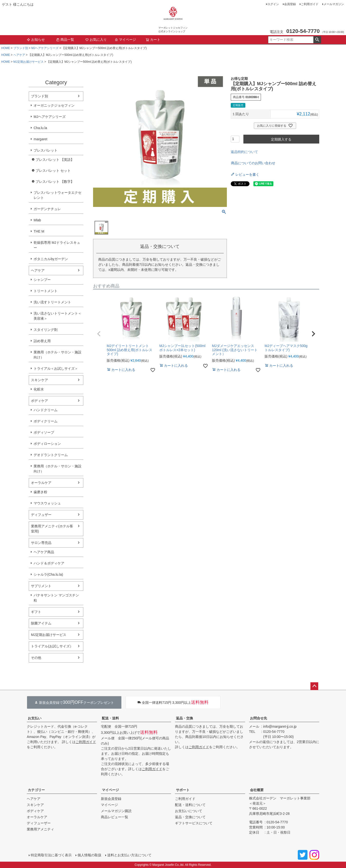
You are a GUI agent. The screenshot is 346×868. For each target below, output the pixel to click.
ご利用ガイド (310, 4)
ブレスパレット (46, 150)
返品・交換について (190, 817)
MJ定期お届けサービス (29, 62)
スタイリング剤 (46, 330)
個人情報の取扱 (89, 855)
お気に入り (96, 40)
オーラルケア (41, 483)
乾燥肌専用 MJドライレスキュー (57, 245)
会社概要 (257, 790)
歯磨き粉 (40, 492)
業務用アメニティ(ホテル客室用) (52, 529)
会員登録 (290, 4)
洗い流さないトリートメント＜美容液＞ (58, 316)
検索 (317, 40)
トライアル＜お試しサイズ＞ (56, 368)
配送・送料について (190, 805)
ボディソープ (44, 432)
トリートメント (46, 291)
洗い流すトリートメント (52, 302)
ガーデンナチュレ (47, 209)
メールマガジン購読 (116, 811)
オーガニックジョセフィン (54, 105)
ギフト (36, 612)
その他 (36, 658)
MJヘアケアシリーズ (45, 48)
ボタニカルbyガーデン (51, 259)
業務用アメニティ (40, 829)
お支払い (35, 718)
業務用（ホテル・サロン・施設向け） (58, 355)
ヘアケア (19, 55)
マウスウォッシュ (47, 503)
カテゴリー (36, 790)
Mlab (37, 220)
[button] (99, 334)
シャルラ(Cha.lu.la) (48, 574)
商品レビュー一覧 (115, 817)
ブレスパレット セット (53, 171)
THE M (39, 231)
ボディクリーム (46, 421)
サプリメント (41, 586)
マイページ (125, 40)
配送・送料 (110, 718)
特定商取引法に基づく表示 (51, 855)
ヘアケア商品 (44, 552)
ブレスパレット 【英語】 (55, 160)
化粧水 (39, 389)
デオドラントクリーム (51, 455)
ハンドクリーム (46, 410)
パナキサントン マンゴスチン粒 (56, 598)
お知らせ (36, 40)
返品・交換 (184, 718)
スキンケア (39, 380)
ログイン (273, 4)
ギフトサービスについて (194, 823)
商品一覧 (65, 40)
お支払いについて (189, 811)
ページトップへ (314, 686)
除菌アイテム (41, 623)
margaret (40, 139)
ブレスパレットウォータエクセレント (58, 195)
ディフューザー (39, 823)
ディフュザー (41, 515)
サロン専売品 (41, 543)
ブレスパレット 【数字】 (55, 182)
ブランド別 (21, 48)
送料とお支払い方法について (129, 855)
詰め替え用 (42, 341)
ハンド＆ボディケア (49, 563)
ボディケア (39, 401)
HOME (6, 48)
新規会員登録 (111, 799)
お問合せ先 (259, 718)
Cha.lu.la (40, 128)
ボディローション (47, 444)
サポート (183, 790)
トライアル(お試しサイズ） (52, 646)
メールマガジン (334, 4)
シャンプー (42, 280)
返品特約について (244, 152)
